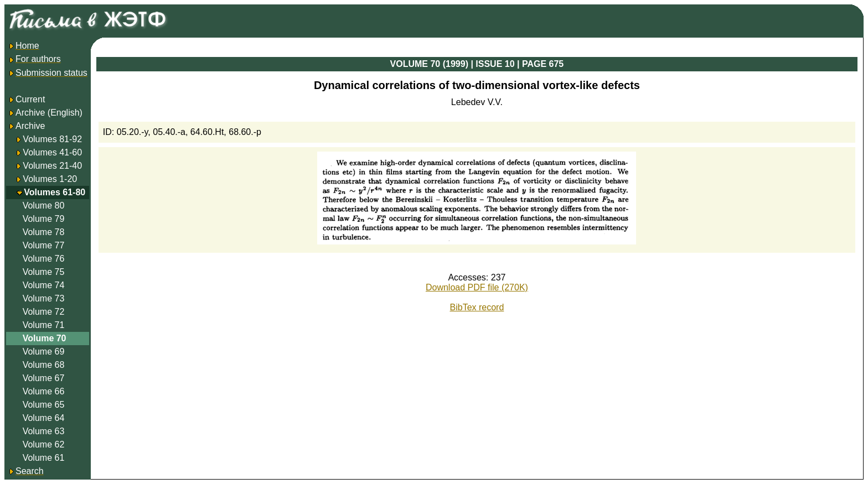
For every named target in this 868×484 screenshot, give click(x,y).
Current (26, 99)
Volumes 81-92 (52, 139)
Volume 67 (44, 378)
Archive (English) (45, 113)
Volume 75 (44, 272)
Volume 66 (44, 391)
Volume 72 (44, 312)
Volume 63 (44, 431)
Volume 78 (44, 232)
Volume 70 (45, 338)
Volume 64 (44, 418)
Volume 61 (44, 458)
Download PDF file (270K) (477, 287)
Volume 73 (44, 298)
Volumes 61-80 (55, 192)
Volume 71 (44, 325)
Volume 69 (44, 352)
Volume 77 (44, 245)
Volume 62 (44, 444)
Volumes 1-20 (50, 179)
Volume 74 (44, 285)
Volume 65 (44, 405)
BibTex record (477, 307)
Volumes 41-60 (52, 152)
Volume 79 (44, 219)
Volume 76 (44, 259)
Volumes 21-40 (52, 166)
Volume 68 (44, 365)
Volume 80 (44, 205)
